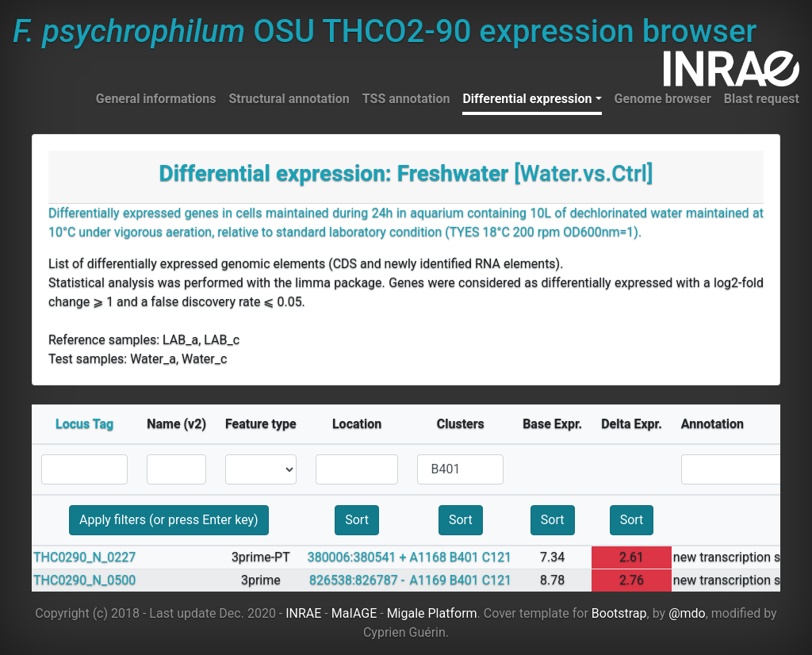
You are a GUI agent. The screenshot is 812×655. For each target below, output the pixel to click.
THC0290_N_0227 (84, 557)
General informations (156, 99)
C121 (497, 557)
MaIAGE (354, 613)
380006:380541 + (357, 557)
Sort (357, 520)
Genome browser (663, 99)
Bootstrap (619, 613)
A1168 (427, 557)
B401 (464, 557)
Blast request (762, 99)
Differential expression (527, 99)
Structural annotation (289, 99)
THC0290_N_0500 (84, 580)
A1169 (427, 580)
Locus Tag (84, 424)
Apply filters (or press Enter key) (169, 520)
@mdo (687, 613)
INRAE (303, 613)
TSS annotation (406, 99)
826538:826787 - (357, 580)
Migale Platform (432, 613)
